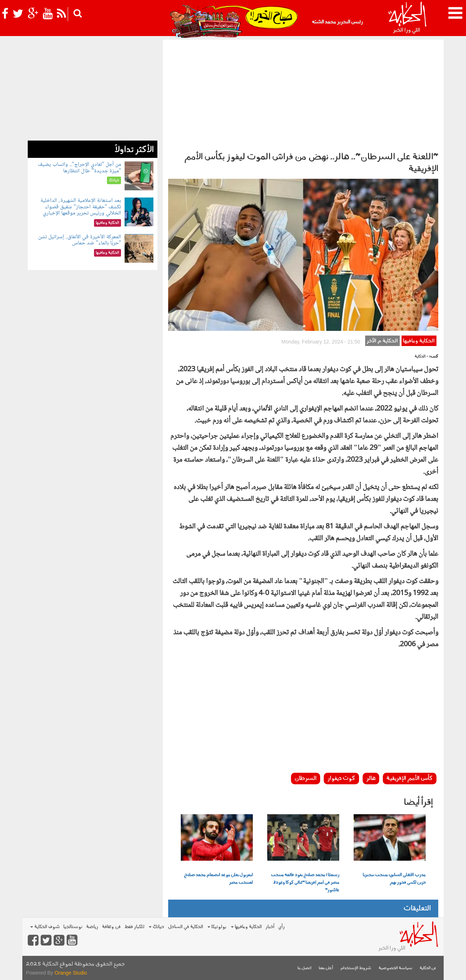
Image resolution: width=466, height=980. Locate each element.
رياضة (92, 927)
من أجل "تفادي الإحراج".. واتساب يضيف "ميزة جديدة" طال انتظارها (79, 168)
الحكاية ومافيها (419, 341)
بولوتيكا (217, 927)
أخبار (270, 927)
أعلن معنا (326, 968)
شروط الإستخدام (356, 968)
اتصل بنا (304, 968)
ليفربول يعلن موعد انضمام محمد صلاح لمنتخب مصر (218, 879)
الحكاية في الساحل (185, 927)
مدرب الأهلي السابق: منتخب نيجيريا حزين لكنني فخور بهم (394, 879)
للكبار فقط (134, 927)
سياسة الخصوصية (395, 968)
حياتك (156, 927)
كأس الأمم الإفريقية (410, 779)
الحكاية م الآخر (382, 341)
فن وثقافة (111, 927)
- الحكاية (422, 357)
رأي (281, 927)
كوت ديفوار (341, 779)
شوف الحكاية (45, 927)
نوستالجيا (73, 927)
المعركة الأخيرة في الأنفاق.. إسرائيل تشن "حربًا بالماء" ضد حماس (80, 240)
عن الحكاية (428, 968)
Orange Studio (71, 973)
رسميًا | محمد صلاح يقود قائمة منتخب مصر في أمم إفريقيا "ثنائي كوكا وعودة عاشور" (305, 883)
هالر (371, 779)
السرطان (306, 779)
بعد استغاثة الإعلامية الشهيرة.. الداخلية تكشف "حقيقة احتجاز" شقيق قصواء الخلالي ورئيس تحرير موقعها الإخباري (81, 207)
